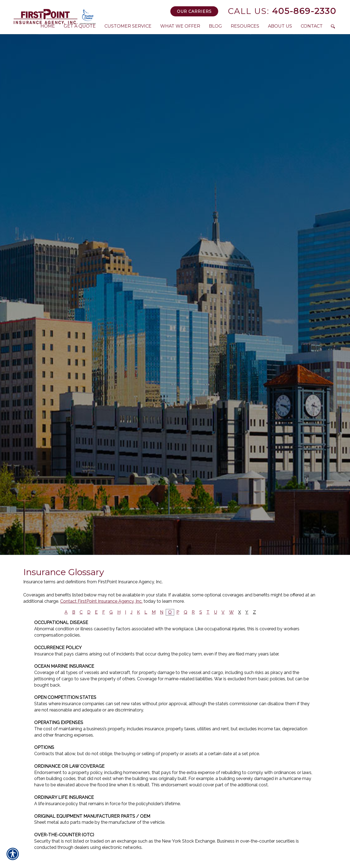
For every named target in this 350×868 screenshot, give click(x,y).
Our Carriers (194, 11)
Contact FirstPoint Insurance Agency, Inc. (101, 601)
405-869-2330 (282, 11)
